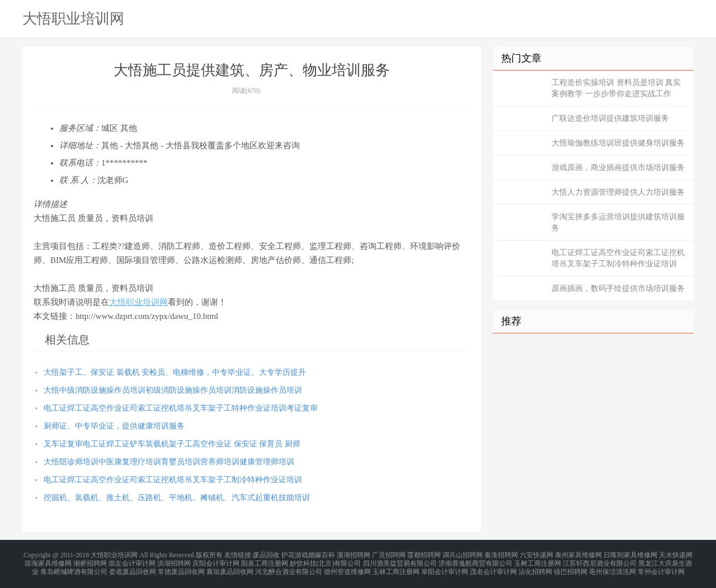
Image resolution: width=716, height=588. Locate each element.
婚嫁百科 (322, 554)
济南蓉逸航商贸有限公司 (475, 561)
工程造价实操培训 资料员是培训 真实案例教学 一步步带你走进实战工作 (616, 88)
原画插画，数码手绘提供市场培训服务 (618, 288)
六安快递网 (536, 554)
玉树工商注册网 (538, 561)
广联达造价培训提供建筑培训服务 (610, 118)
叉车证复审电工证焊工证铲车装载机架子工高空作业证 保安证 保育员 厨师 (172, 444)
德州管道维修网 (347, 568)
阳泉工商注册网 (265, 561)
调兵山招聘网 (463, 554)
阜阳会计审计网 (445, 568)
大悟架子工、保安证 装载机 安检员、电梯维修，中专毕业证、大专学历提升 (175, 372)
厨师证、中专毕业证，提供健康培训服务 (114, 426)
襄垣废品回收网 (230, 568)
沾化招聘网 (535, 568)
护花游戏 (295, 554)
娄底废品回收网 (133, 568)
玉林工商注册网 (396, 568)
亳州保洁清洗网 (613, 568)
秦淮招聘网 (501, 554)
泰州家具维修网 (578, 554)
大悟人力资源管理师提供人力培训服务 (618, 192)
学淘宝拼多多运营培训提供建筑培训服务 (618, 222)
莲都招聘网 (424, 554)
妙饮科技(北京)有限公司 (326, 561)
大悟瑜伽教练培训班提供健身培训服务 (618, 143)
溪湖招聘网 (354, 554)
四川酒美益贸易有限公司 (400, 561)
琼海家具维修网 (48, 561)
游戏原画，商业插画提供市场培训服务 (618, 168)
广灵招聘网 (389, 554)
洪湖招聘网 (174, 561)
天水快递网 (676, 554)
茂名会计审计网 (493, 568)
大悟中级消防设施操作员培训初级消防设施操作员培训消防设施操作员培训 (173, 390)
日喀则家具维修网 (630, 554)
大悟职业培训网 (73, 18)
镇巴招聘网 (571, 568)
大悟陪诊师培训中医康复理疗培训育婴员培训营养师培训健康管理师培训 (169, 462)
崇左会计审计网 (132, 561)
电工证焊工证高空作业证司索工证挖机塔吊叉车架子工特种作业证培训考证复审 (181, 408)
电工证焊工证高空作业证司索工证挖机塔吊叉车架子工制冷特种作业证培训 (173, 480)
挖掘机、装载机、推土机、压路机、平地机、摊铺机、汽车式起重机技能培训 (177, 498)
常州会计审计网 (661, 568)
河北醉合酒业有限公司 (289, 568)
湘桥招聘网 (90, 561)
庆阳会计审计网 (216, 561)
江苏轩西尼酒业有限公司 (600, 561)
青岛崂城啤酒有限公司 (74, 568)
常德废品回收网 (181, 568)
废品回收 (266, 554)
